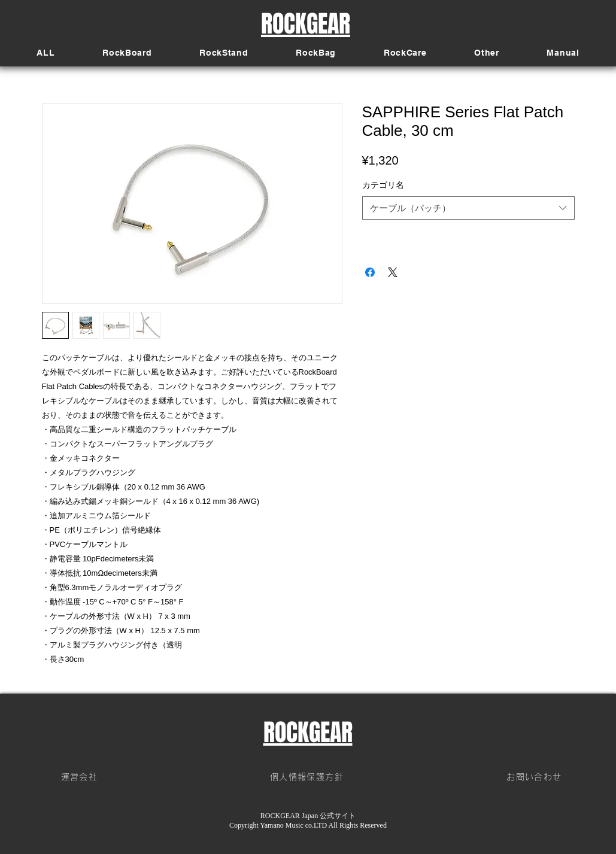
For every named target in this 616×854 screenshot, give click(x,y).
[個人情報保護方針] (308, 777)
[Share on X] (393, 272)
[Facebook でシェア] (370, 272)
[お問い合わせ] (536, 777)
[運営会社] (81, 777)
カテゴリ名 (383, 185)
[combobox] (468, 208)
